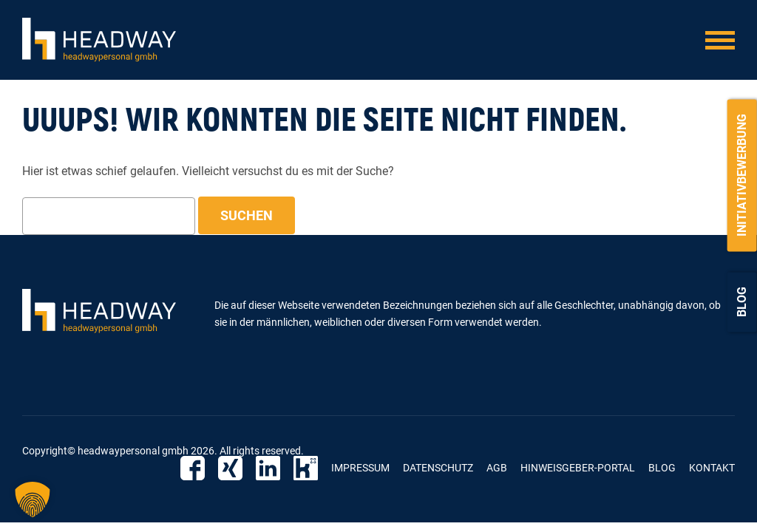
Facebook (193, 468)
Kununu (306, 468)
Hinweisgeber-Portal (578, 468)
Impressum (360, 468)
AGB (497, 468)
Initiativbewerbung (742, 175)
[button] (33, 499)
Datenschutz (438, 468)
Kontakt (712, 468)
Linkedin (268, 468)
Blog (742, 302)
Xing (230, 468)
